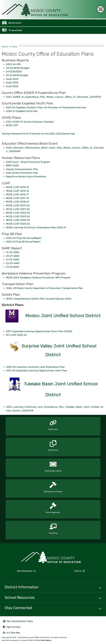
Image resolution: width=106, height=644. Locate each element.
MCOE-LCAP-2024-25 (18, 220)
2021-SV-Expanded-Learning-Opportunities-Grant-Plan (37, 371)
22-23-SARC (13, 263)
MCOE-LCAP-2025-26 (18, 224)
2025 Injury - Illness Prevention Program (28, 162)
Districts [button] (15, 23)
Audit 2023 (12, 79)
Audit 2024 (12, 83)
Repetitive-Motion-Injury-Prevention (26, 177)
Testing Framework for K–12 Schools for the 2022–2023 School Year (38, 134)
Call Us (70, 572)
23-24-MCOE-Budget (18, 68)
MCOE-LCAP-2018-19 (18, 202)
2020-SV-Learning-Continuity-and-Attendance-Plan (35, 367)
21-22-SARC (13, 260)
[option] (53, 425)
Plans (14, 47)
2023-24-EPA (13, 64)
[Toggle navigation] (101, 9)
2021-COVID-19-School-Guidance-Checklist (30, 122)
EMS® (37, 640)
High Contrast (13, 627)
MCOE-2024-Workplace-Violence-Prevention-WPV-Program (38, 278)
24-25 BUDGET (14, 72)
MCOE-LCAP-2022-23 (18, 213)
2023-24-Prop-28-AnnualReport (24, 238)
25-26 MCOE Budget (17, 75)
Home (5, 47)
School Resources (20, 598)
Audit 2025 (12, 86)
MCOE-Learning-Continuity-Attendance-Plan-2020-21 (36, 228)
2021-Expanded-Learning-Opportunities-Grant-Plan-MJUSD (39, 331)
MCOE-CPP (12, 125)
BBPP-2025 (12, 166)
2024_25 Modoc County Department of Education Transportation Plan (44, 288)
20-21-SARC (13, 256)
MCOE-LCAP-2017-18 (17, 198)
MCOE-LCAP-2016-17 (17, 194)
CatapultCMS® (27, 640)
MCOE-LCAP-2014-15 (17, 187)
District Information (22, 587)
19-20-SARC (13, 252)
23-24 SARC (13, 267)
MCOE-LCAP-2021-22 (18, 209)
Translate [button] (15, 30)
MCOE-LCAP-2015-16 (17, 191)
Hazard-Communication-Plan (22, 169)
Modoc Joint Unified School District (63, 316)
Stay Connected (18, 608)
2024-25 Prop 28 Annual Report (23, 242)
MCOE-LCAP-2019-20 (18, 205)
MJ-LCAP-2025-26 (16, 335)
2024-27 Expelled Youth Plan (22, 111)
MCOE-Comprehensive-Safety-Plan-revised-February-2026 (39, 299)
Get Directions (19, 572)
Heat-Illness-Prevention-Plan (22, 173)
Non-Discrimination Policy (18, 622)
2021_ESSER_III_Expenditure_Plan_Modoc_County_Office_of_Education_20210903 (54, 97)
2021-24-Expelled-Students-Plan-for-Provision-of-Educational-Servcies (46, 108)
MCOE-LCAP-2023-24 (18, 217)
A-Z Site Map (11, 633)
